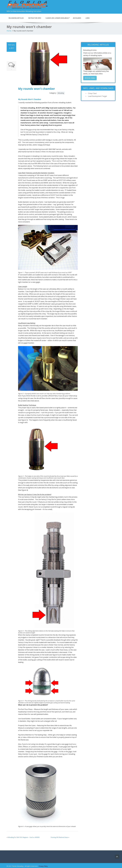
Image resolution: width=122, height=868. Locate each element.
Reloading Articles (16, 18)
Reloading (61, 93)
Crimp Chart (92, 93)
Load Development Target (97, 96)
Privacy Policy (43, 866)
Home (9, 31)
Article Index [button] (90, 78)
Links (87, 18)
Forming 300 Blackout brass (59, 837)
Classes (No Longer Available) (58, 18)
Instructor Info (35, 18)
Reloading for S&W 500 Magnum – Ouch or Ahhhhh (24, 837)
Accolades (77, 18)
